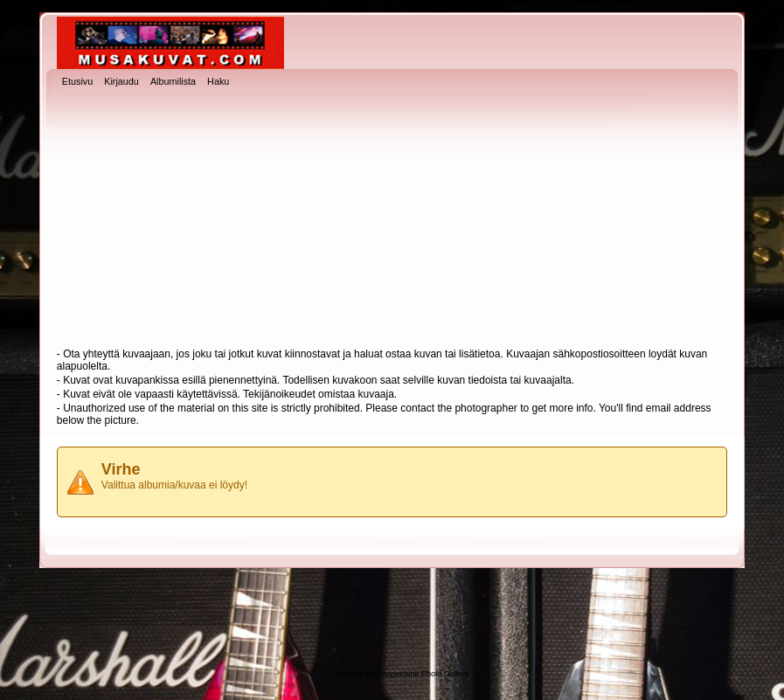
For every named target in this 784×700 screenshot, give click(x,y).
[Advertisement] (392, 219)
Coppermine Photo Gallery (422, 674)
